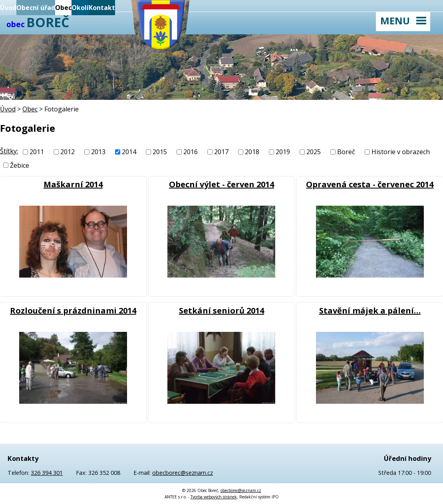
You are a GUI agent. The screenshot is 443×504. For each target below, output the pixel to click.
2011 (37, 152)
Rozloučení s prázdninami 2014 (73, 311)
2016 (191, 152)
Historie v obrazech (401, 152)
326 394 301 (47, 473)
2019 (283, 152)
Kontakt (102, 8)
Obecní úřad (36, 8)
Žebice (20, 165)
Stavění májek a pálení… (370, 311)
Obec (63, 8)
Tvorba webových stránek (214, 497)
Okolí (80, 8)
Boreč (346, 152)
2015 (160, 152)
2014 (129, 152)
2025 (314, 152)
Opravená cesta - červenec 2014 (370, 184)
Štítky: (9, 151)
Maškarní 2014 (73, 184)
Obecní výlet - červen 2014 (221, 184)
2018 (252, 152)
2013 (98, 152)
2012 (68, 152)
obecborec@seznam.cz (183, 473)
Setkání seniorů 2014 (221, 311)
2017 (221, 152)
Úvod (8, 8)
